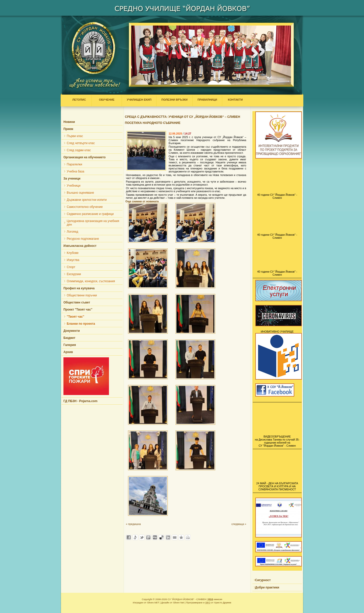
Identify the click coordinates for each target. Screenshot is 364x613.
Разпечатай (188, 537)
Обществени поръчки (82, 295)
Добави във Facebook (129, 537)
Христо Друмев (223, 603)
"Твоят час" (75, 317)
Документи (72, 331)
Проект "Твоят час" (78, 310)
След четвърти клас (81, 143)
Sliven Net (179, 603)
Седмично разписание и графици (90, 214)
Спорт (71, 267)
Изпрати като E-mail (175, 537)
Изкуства (73, 260)
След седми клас (79, 150)
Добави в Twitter (142, 537)
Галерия (70, 345)
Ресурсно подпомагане (83, 239)
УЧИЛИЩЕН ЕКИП (139, 100)
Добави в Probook (148, 537)
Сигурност (263, 580)
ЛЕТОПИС (80, 100)
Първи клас (75, 136)
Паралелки (74, 164)
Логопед (72, 232)
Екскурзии (74, 274)
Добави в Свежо (135, 537)
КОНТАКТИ (234, 100)
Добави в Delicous (162, 537)
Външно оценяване (80, 193)
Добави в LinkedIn (168, 537)
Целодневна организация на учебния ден (93, 223)
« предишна (133, 524)
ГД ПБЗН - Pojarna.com (80, 401)
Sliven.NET (153, 603)
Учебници (74, 186)
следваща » (239, 524)
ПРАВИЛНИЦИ (207, 100)
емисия (215, 599)
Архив (68, 352)
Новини (69, 122)
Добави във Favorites (181, 537)
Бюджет (69, 338)
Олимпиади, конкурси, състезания (91, 281)
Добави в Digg (155, 537)
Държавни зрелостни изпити (87, 200)
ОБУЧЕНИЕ (107, 100)
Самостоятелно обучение (85, 207)
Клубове (73, 253)
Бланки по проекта (81, 324)
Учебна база (75, 171)
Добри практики (267, 587)
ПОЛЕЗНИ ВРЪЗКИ (174, 100)
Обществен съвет (77, 302)
